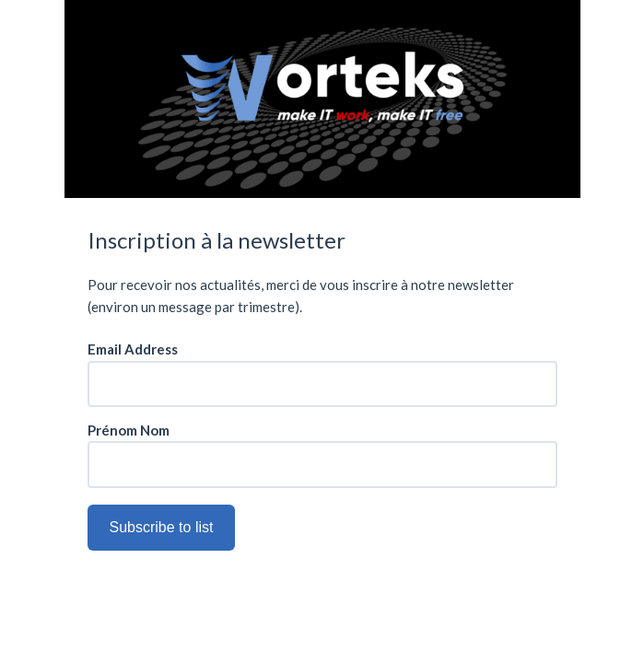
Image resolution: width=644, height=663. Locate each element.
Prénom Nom (129, 430)
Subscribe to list (162, 527)
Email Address (133, 349)
